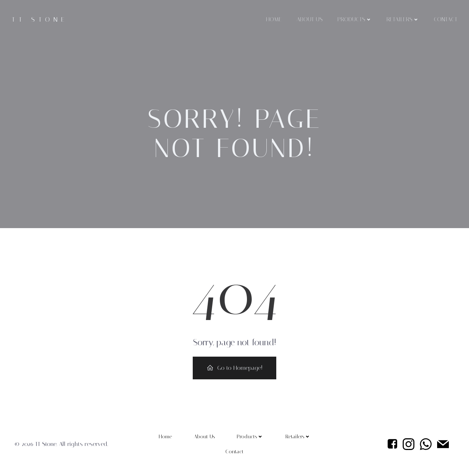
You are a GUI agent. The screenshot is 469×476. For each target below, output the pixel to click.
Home (274, 19)
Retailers (403, 19)
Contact (446, 19)
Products (355, 19)
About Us (310, 19)
